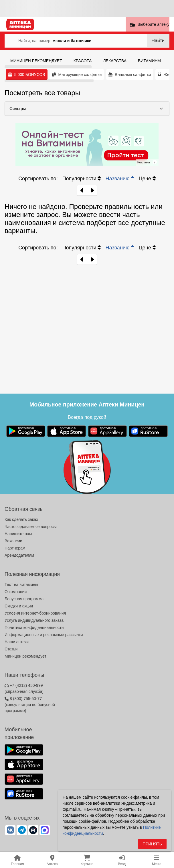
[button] (87, 109)
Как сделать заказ (21, 519)
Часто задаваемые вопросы (31, 527)
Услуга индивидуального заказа (34, 620)
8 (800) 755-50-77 (30, 705)
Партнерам (15, 548)
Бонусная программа (24, 599)
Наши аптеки (17, 642)
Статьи (11, 649)
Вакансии (13, 541)
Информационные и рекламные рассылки (44, 635)
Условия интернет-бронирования (35, 613)
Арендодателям (19, 555)
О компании (16, 592)
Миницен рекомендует (25, 656)
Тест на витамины (21, 584)
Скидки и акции (19, 606)
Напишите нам (18, 534)
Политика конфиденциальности (34, 627)
